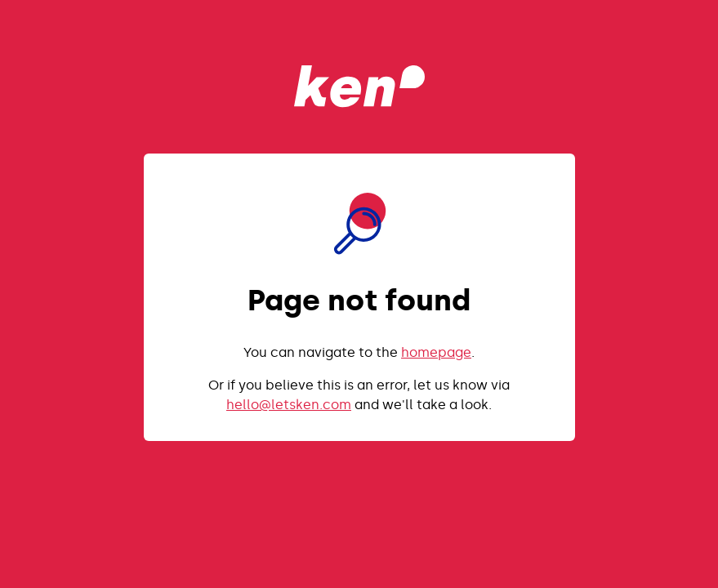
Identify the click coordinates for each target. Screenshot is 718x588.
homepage (436, 352)
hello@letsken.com (289, 405)
